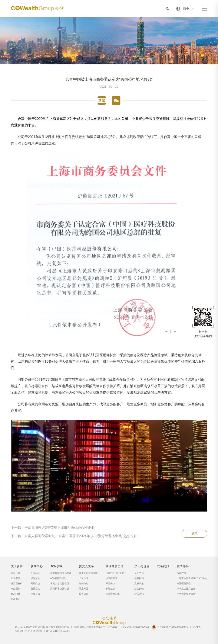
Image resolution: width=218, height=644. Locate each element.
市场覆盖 (16, 578)
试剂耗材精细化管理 (61, 573)
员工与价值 (142, 566)
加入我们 (139, 594)
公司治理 (84, 578)
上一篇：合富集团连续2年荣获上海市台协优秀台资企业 (53, 528)
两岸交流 (35, 583)
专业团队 (16, 589)
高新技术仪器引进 (60, 589)
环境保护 (110, 583)
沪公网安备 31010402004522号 (170, 627)
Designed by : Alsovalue (58, 631)
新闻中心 (37, 566)
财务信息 (84, 583)
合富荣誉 (16, 594)
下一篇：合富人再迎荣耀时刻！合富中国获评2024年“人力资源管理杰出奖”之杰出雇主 (75, 536)
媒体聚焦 (35, 578)
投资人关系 (86, 566)
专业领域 (56, 566)
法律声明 (38, 631)
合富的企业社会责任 (116, 573)
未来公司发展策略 (88, 573)
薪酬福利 (139, 578)
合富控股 (181, 573)
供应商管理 (111, 578)
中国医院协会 (184, 583)
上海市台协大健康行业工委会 (192, 578)
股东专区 (84, 589)
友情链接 (183, 566)
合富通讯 (16, 599)
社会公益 (35, 594)
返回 (194, 534)
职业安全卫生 (113, 594)
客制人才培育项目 (60, 583)
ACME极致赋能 (58, 578)
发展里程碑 (17, 583)
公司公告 (84, 594)
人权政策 (139, 583)
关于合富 (17, 566)
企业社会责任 (115, 566)
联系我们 (163, 566)
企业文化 (139, 573)
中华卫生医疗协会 (186, 589)
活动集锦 (139, 589)
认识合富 (16, 573)
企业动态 (35, 573)
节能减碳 (110, 589)
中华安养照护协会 (186, 594)
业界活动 (35, 589)
